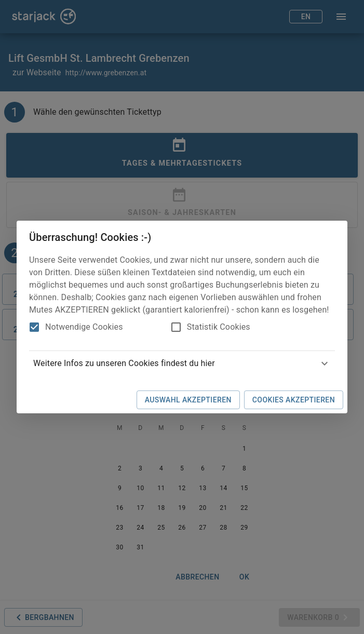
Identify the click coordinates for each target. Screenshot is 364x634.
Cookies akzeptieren (294, 400)
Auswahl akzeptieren (188, 400)
